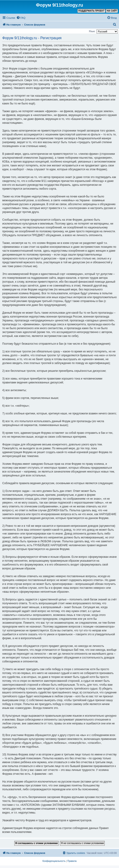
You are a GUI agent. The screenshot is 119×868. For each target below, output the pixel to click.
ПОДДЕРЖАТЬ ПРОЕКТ (91, 11)
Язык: (92, 31)
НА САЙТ (112, 11)
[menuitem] (21, 18)
